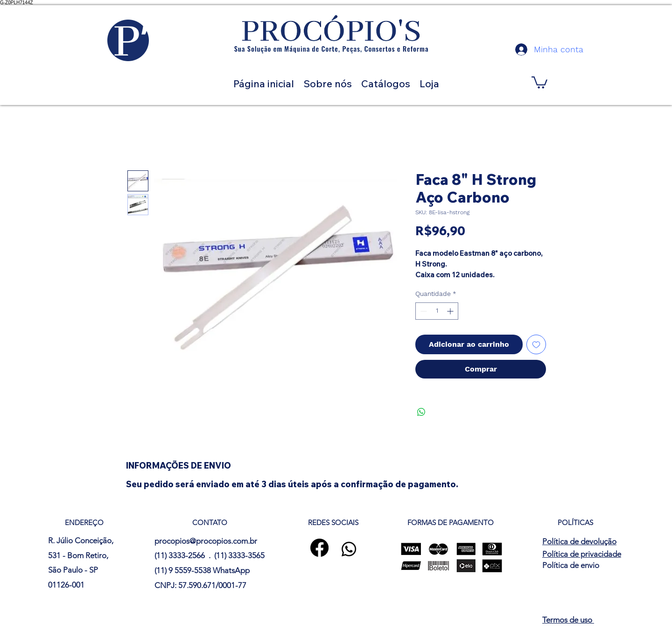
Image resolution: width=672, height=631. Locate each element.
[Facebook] (319, 548)
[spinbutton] (437, 311)
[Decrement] (423, 311)
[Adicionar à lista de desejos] (536, 344)
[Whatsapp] (349, 549)
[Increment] (451, 311)
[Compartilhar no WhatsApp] (421, 412)
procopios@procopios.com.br (206, 541)
